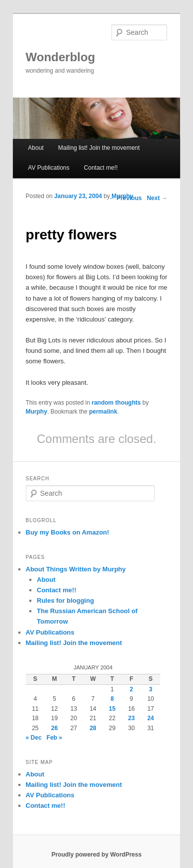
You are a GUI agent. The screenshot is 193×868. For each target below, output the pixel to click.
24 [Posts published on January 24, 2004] (150, 718)
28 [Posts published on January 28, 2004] (93, 728)
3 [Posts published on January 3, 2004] (151, 689)
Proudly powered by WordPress (96, 855)
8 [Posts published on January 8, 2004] (112, 699)
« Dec (34, 738)
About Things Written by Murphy (76, 569)
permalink (103, 412)
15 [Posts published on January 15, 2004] (112, 709)
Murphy (122, 196)
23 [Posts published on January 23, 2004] (131, 718)
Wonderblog (61, 57)
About (36, 148)
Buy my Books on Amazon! (68, 532)
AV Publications (48, 168)
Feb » (54, 738)
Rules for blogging (65, 600)
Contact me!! (101, 168)
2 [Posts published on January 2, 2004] (132, 689)
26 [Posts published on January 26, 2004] (54, 728)
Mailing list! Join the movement (99, 148)
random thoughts (116, 403)
